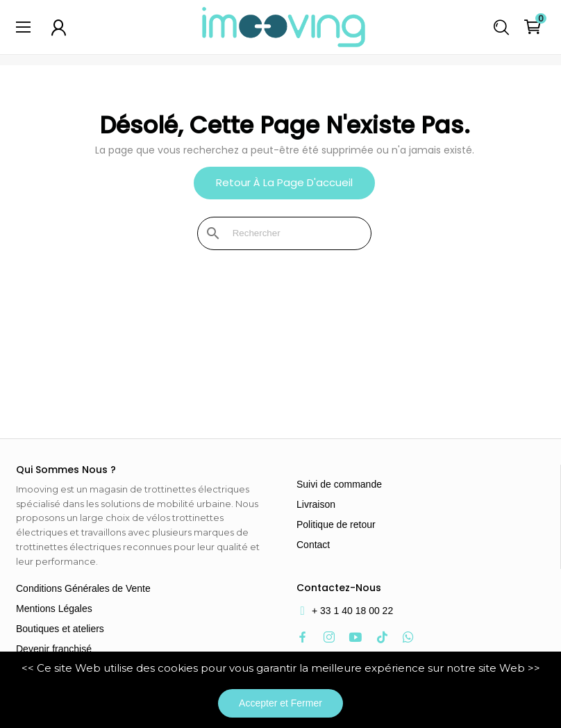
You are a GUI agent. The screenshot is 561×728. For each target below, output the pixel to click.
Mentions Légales (54, 609)
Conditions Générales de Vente (83, 588)
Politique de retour (336, 524)
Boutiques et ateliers (60, 629)
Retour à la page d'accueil (284, 182)
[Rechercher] (293, 233)
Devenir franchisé (54, 649)
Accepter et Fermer (280, 703)
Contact (313, 545)
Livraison (316, 504)
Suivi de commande (339, 484)
